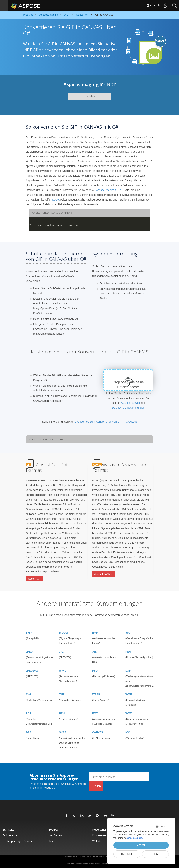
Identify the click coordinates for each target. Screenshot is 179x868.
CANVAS (98, 732)
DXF (128, 670)
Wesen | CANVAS (104, 574)
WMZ (129, 713)
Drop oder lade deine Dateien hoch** (128, 385)
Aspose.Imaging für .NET (110, 190)
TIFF (62, 694)
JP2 (61, 651)
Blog (50, 840)
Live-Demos (55, 835)
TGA (29, 732)
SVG (29, 694)
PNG (128, 651)
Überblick (89, 96)
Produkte (53, 829)
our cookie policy (135, 838)
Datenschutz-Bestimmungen (128, 408)
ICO (128, 732)
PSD (95, 670)
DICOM (63, 632)
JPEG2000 (32, 670)
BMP (29, 632)
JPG (128, 632)
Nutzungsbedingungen (95, 863)
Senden (96, 785)
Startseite (8, 829)
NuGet (56, 200)
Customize (127, 854)
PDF (28, 713)
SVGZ (63, 732)
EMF (95, 632)
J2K (95, 651)
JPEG (29, 651)
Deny (155, 854)
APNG (63, 670)
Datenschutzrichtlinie (75, 863)
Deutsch (153, 6)
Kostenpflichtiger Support (18, 840)
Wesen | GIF (34, 578)
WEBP (96, 694)
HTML (63, 713)
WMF (129, 694)
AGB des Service (131, 403)
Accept (141, 845)
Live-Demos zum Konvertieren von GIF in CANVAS (106, 422)
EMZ (95, 713)
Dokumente (10, 835)
